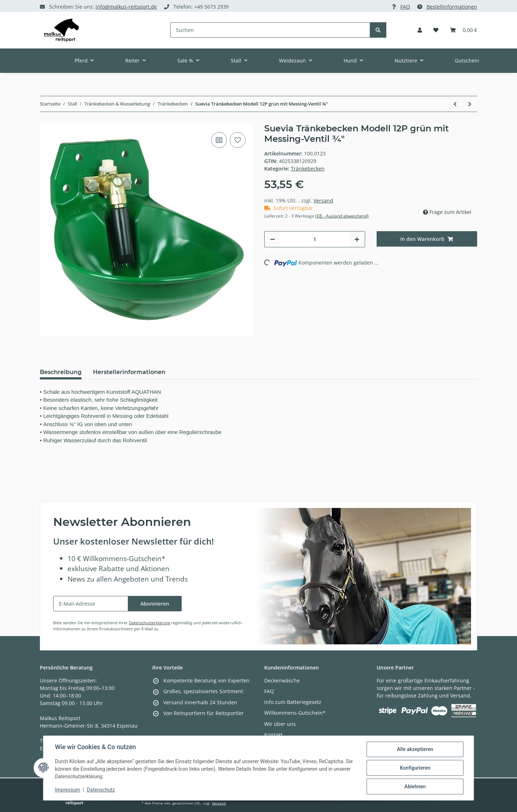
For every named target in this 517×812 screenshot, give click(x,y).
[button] (420, 30)
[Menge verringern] (273, 239)
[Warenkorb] (464, 30)
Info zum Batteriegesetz (293, 702)
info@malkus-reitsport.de (126, 7)
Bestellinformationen (452, 7)
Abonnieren (155, 604)
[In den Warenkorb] (427, 239)
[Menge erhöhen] (357, 239)
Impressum (67, 790)
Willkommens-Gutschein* (295, 713)
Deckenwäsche (282, 680)
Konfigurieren (415, 768)
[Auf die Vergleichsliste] (219, 140)
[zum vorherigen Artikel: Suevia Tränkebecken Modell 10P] (455, 104)
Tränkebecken (308, 169)
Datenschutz (101, 790)
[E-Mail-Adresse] (91, 604)
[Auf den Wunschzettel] (238, 140)
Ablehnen (415, 787)
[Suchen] (270, 30)
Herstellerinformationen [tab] (129, 372)
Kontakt (273, 735)
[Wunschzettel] (436, 30)
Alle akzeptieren (415, 749)
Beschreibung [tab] (61, 372)
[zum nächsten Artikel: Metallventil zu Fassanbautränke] (470, 104)
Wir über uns (280, 724)
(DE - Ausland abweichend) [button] (342, 216)
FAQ (405, 7)
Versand (323, 200)
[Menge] (315, 239)
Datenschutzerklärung (150, 623)
